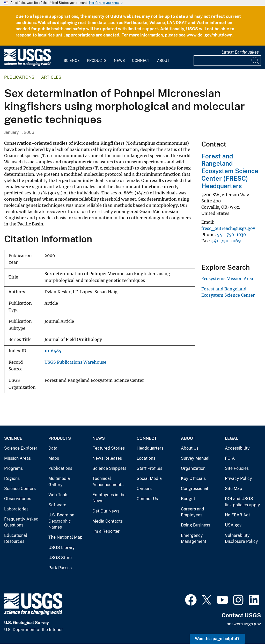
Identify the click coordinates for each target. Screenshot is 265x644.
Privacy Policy (238, 478)
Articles (51, 77)
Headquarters (150, 448)
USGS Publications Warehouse (75, 362)
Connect (141, 61)
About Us (190, 448)
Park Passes (60, 568)
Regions (12, 478)
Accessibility (237, 448)
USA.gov (233, 525)
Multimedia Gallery (59, 482)
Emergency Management (194, 539)
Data (53, 448)
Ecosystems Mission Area (227, 279)
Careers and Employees (193, 512)
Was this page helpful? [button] (217, 639)
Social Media (149, 478)
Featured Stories (109, 448)
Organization (193, 468)
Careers (144, 489)
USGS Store (60, 558)
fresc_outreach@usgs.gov (228, 228)
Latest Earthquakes (240, 52)
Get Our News (106, 511)
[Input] (227, 61)
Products (97, 61)
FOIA (230, 458)
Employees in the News (109, 498)
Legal (232, 438)
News (119, 61)
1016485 (53, 351)
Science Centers (20, 489)
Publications (19, 77)
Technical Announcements (108, 482)
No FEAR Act (237, 515)
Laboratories (16, 509)
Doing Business (196, 525)
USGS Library (62, 548)
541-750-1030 (231, 235)
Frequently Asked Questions (21, 522)
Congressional (195, 489)
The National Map (65, 537)
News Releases (107, 458)
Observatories (18, 499)
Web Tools (58, 495)
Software (57, 505)
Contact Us (147, 499)
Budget (188, 499)
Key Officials (193, 478)
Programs (13, 468)
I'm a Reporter (106, 531)
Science (72, 61)
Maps (54, 458)
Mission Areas (17, 458)
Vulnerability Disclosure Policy (241, 539)
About (163, 61)
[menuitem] (72, 57)
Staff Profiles (149, 468)
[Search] (256, 61)
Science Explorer (21, 448)
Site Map (234, 489)
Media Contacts (108, 521)
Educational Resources (16, 539)
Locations (146, 458)
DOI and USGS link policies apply (242, 502)
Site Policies (237, 468)
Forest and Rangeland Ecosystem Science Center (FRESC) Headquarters (230, 171)
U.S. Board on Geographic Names (61, 521)
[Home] (27, 65)
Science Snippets (109, 468)
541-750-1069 (226, 241)
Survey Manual (195, 458)
